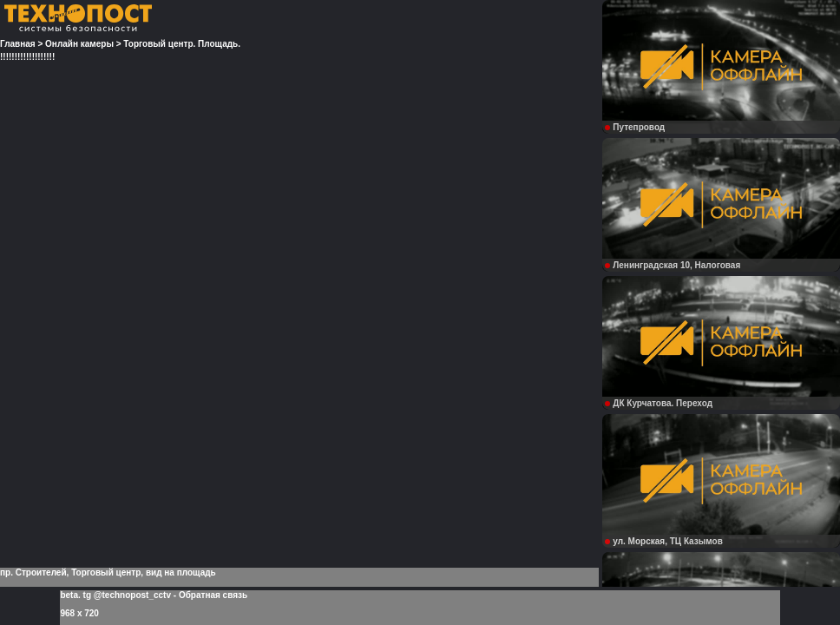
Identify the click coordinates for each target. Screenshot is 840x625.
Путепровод (635, 127)
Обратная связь (213, 595)
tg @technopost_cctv (127, 595)
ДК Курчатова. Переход (659, 403)
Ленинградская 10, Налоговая (673, 265)
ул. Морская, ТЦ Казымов (664, 541)
